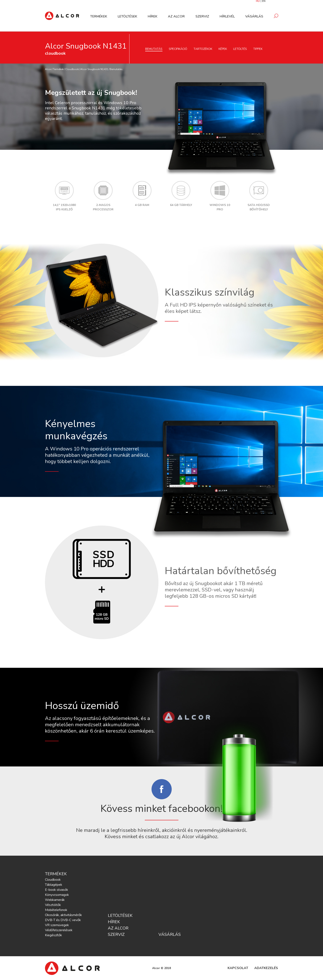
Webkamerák (55, 900)
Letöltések (127, 18)
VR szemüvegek (57, 925)
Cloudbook (72, 69)
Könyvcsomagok (57, 895)
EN (264, 2)
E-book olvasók (57, 890)
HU (258, 2)
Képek (223, 49)
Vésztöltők (53, 905)
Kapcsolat (238, 968)
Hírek (153, 18)
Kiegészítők (53, 935)
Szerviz (202, 18)
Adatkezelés (266, 968)
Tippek (258, 49)
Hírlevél (227, 18)
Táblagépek (54, 885)
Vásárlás (254, 18)
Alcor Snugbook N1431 (94, 69)
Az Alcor (176, 18)
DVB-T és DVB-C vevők (63, 920)
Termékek (99, 18)
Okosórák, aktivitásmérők (63, 915)
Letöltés (240, 49)
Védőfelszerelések (59, 930)
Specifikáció (178, 49)
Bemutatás (154, 49)
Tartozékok (203, 49)
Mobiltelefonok (56, 910)
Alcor (48, 69)
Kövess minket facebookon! (162, 809)
